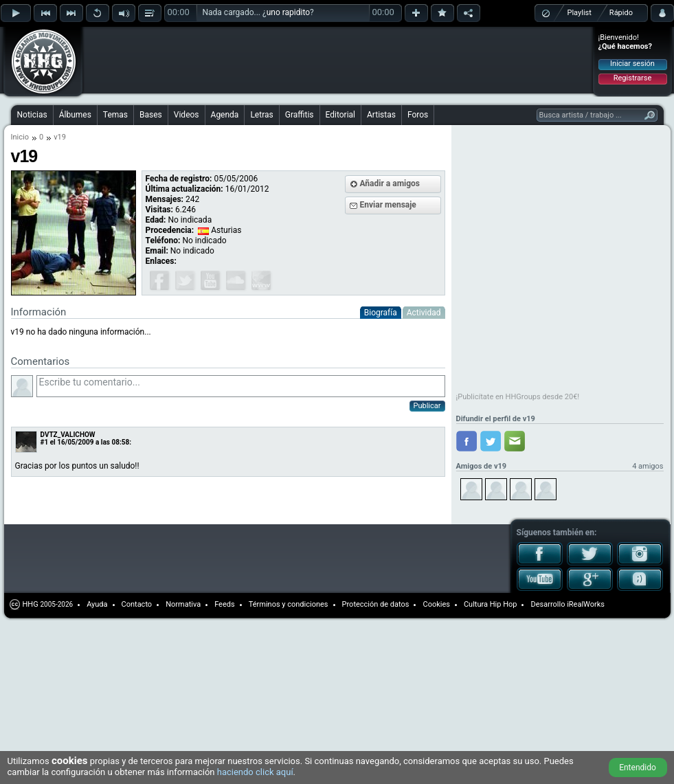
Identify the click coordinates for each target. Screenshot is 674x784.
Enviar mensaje (388, 205)
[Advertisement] (173, 49)
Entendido (638, 768)
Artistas (381, 115)
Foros (418, 115)
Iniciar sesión (632, 64)
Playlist (580, 13)
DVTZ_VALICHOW (68, 435)
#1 (45, 442)
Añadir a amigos (390, 183)
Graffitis (300, 115)
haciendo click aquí (255, 772)
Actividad (424, 313)
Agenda (225, 115)
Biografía (381, 313)
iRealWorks (586, 604)
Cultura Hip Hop (491, 604)
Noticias (32, 115)
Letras (261, 115)
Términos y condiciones (289, 604)
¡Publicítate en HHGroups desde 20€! (518, 397)
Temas (115, 115)
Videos (187, 115)
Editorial (340, 115)
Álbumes (75, 115)
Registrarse (632, 78)
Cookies (436, 604)
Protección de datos (376, 604)
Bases (151, 115)
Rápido (621, 13)
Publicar (427, 406)
